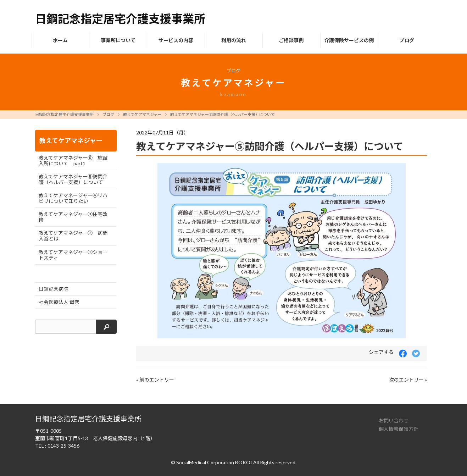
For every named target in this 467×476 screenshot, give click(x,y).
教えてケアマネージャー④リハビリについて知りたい (73, 198)
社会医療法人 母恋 (59, 302)
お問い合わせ (394, 420)
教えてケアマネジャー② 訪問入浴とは (73, 236)
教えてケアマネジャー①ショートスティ (73, 255)
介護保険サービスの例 (349, 40)
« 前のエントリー (155, 380)
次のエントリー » (408, 380)
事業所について (118, 40)
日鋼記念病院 (54, 289)
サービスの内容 (176, 40)
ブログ (407, 40)
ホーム (60, 40)
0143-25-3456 (63, 446)
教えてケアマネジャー (142, 114)
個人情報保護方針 (399, 429)
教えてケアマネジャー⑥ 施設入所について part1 (73, 160)
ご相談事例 (291, 40)
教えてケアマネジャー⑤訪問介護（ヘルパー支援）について (223, 114)
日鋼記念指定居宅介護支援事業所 (64, 114)
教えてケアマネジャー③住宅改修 (73, 217)
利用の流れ (234, 40)
